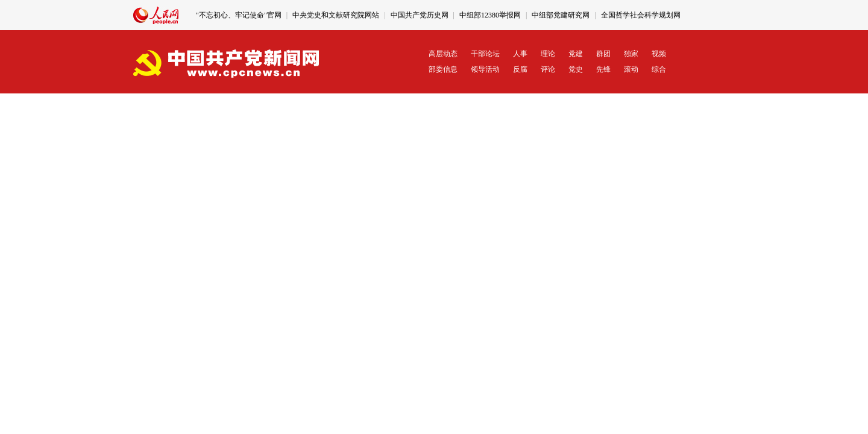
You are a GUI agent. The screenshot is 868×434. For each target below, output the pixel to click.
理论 (548, 54)
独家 (631, 54)
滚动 (631, 69)
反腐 (520, 69)
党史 (576, 69)
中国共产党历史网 (420, 15)
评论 (548, 69)
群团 (603, 54)
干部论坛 (485, 54)
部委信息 (443, 69)
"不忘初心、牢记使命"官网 (239, 15)
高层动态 (443, 54)
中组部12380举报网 (490, 15)
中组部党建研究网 (561, 15)
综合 (659, 69)
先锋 (603, 69)
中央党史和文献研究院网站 (336, 15)
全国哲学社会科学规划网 (641, 15)
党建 (576, 54)
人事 (520, 54)
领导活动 (485, 69)
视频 (659, 54)
